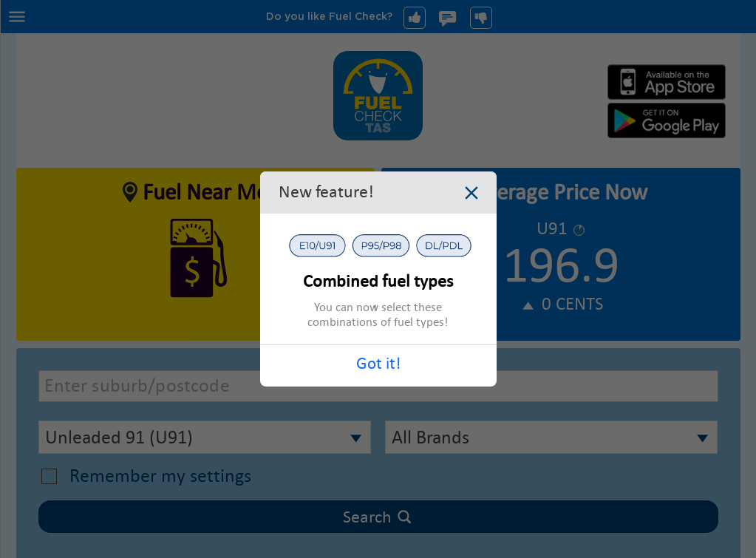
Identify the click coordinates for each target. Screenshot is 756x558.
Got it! (378, 364)
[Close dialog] (471, 195)
